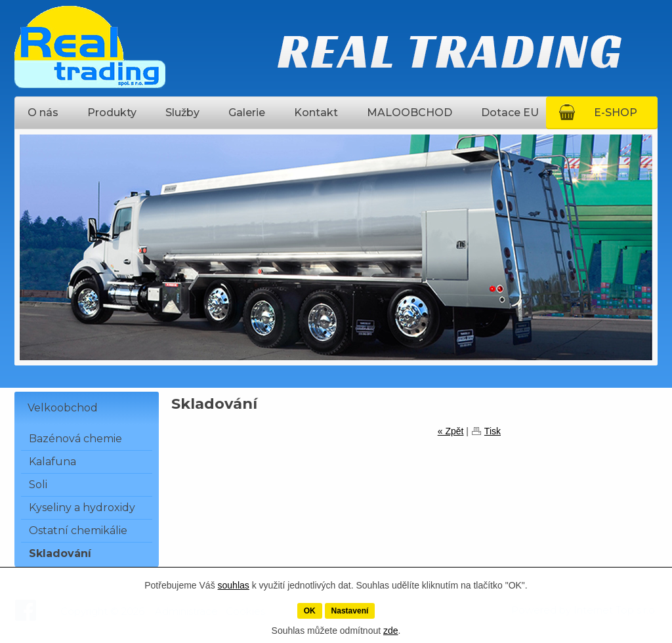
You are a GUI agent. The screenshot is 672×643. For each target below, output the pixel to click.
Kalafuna (52, 462)
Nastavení (350, 611)
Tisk (493, 431)
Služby (182, 113)
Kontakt (316, 113)
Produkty (112, 113)
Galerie (247, 113)
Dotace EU (510, 113)
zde (391, 631)
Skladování (60, 553)
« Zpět (451, 431)
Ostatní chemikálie (78, 530)
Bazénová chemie (75, 439)
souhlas (234, 585)
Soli (38, 485)
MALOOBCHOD (409, 113)
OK (310, 611)
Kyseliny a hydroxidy (82, 508)
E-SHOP (616, 113)
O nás (43, 113)
